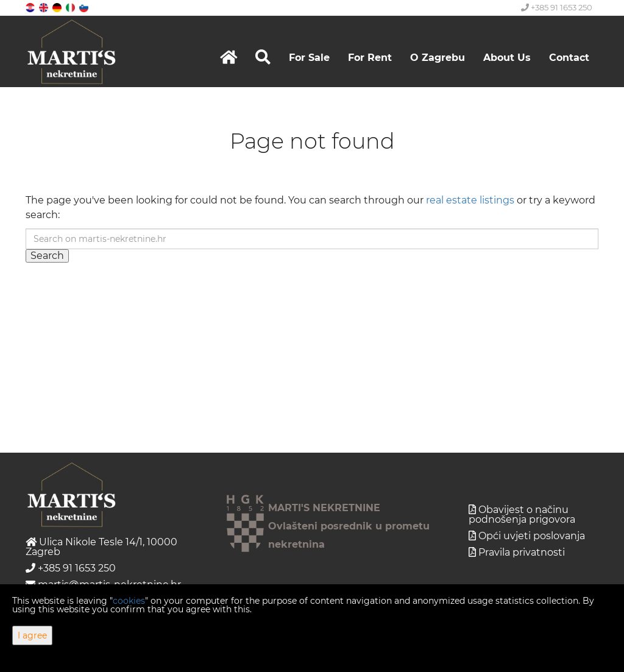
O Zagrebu (438, 58)
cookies (129, 601)
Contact (569, 58)
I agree (32, 635)
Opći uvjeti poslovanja (532, 536)
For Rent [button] (370, 58)
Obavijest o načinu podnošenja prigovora (522, 515)
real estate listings (470, 200)
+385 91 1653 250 (557, 7)
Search (47, 256)
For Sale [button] (309, 58)
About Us (507, 58)
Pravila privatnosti (522, 552)
